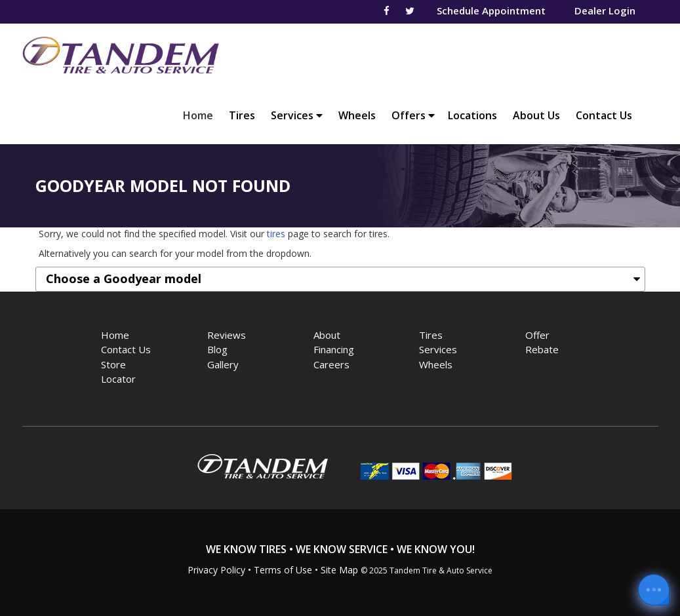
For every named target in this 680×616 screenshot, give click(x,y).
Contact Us (604, 115)
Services (297, 115)
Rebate (542, 349)
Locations (472, 115)
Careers (331, 364)
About (327, 335)
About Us (536, 115)
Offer (537, 335)
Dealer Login (605, 10)
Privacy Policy (216, 570)
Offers (413, 115)
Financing (334, 349)
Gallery (223, 364)
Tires (242, 115)
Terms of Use (283, 570)
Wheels (357, 115)
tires (276, 234)
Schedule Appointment (491, 10)
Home (201, 115)
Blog (217, 349)
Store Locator (118, 372)
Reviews (227, 335)
